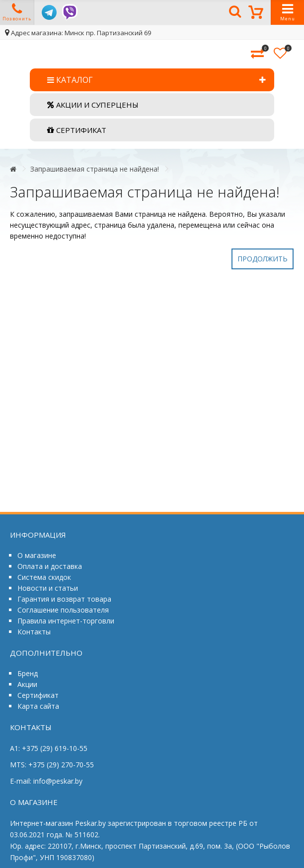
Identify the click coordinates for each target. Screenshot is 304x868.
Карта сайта (38, 706)
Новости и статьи (48, 588)
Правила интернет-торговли (66, 621)
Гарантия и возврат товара (64, 599)
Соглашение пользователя (63, 610)
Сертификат (38, 695)
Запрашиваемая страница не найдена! (95, 169)
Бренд (28, 673)
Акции (27, 684)
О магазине (37, 555)
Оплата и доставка (50, 566)
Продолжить (263, 259)
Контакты (34, 632)
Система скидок (44, 577)
